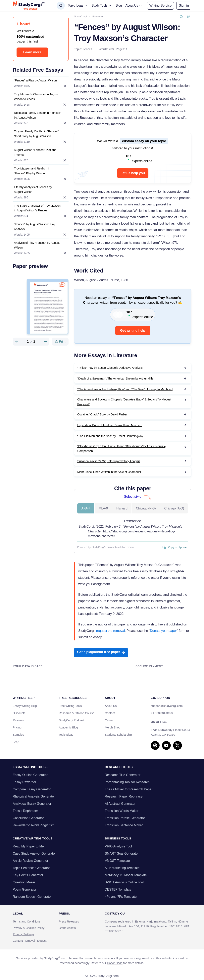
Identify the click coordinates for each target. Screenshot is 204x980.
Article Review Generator (30, 861)
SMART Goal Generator (122, 854)
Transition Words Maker (122, 811)
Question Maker (24, 882)
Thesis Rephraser (25, 811)
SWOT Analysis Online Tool (124, 882)
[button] (184, 6)
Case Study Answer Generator (34, 854)
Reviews (18, 720)
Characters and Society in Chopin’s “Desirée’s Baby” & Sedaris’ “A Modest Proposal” (124, 402)
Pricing (17, 727)
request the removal (110, 631)
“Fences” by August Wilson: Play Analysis (35, 226)
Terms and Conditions (27, 921)
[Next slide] (45, 342)
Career (109, 720)
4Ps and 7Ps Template (121, 897)
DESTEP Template (118, 889)
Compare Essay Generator (32, 789)
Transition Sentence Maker (124, 825)
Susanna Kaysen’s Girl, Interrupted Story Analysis (109, 461)
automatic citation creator (121, 547)
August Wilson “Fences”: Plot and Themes (35, 152)
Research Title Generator (123, 775)
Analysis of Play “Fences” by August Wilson (37, 245)
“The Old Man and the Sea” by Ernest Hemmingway (110, 436)
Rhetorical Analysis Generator (34, 796)
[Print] (60, 342)
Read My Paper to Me (28, 846)
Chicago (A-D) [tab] (174, 508)
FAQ (16, 742)
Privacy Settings (24, 934)
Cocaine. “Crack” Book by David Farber (102, 414)
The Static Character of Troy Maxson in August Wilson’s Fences (37, 208)
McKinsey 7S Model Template (126, 875)
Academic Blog (68, 727)
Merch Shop (113, 727)
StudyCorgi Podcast (71, 720)
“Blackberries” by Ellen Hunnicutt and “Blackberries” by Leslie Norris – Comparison (121, 448)
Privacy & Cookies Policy (29, 928)
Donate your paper (163, 631)
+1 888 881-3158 (162, 713)
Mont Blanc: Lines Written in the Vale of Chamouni (109, 472)
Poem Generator (25, 889)
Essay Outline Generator (30, 775)
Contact (110, 713)
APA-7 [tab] (86, 508)
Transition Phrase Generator (125, 818)
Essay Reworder (24, 782)
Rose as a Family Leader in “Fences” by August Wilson (37, 115)
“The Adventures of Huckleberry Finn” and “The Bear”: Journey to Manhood (125, 389)
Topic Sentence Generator (31, 868)
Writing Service (160, 5)
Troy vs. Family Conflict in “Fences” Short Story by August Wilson (36, 134)
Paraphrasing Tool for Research (127, 782)
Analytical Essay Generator (32, 804)
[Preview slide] (17, 342)
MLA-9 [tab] (103, 508)
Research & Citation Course (76, 713)
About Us (111, 706)
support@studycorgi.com (167, 706)
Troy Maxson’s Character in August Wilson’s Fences (36, 97)
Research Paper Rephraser (124, 796)
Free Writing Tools (70, 706)
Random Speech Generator (32, 897)
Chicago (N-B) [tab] (146, 508)
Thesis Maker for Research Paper (129, 789)
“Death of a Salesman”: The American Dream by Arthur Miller (116, 378)
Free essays (30, 9)
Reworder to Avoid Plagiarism (34, 825)
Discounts (21, 713)
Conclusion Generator (28, 818)
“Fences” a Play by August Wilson (35, 80)
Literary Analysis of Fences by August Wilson (33, 189)
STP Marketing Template (122, 868)
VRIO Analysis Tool (118, 846)
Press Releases (69, 921)
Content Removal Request (30, 941)
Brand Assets (67, 928)
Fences (87, 49)
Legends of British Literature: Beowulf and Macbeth (110, 425)
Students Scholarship (118, 735)
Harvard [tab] (122, 508)
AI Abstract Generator (120, 804)
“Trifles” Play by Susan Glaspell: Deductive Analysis (110, 368)
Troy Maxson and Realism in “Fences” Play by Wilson (32, 171)
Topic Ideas (66, 735)
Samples (18, 735)
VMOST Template (117, 861)
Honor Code (115, 963)
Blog (119, 5)
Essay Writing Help (25, 706)
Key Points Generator (28, 875)
